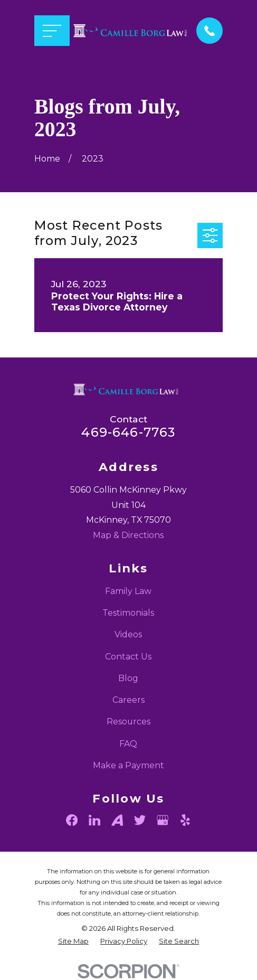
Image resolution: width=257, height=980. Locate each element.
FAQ (128, 744)
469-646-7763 (128, 432)
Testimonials (128, 613)
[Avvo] (117, 820)
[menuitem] (73, 941)
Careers (128, 700)
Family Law (128, 591)
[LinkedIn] (94, 820)
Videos (128, 634)
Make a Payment (128, 765)
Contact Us (128, 657)
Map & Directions (128, 535)
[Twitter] (140, 820)
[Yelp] (185, 820)
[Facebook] (72, 820)
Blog (128, 678)
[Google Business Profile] (163, 820)
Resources (128, 722)
